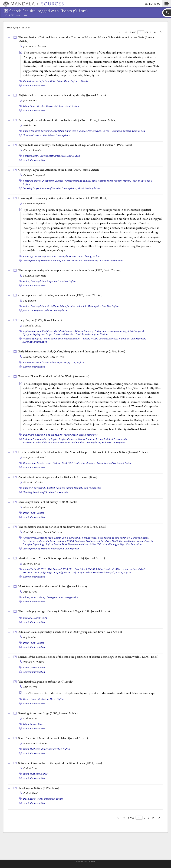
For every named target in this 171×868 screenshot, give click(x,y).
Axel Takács (30, 125)
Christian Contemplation (111, 261)
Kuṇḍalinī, (106, 541)
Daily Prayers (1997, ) (40, 320)
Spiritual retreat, (63, 106)
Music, (67, 81)
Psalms (96, 256)
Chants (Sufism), (32, 131)
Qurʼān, (34, 667)
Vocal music (91, 435)
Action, (27, 281)
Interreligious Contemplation (65, 549)
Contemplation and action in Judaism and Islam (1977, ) (60, 295)
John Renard (30, 100)
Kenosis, (118, 181)
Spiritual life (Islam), (114, 463)
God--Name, (53, 306)
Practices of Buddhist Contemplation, (128, 339)
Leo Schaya (30, 301)
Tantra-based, (71, 435)
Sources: (10, 16)
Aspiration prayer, (32, 331)
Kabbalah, (82, 306)
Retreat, (50, 106)
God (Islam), (81, 569)
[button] (167, 4)
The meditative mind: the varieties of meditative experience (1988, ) (62, 527)
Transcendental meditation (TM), (85, 544)
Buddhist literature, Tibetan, (69, 331)
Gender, (41, 463)
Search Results (23, 15)
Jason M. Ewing (32, 564)
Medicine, (28, 618)
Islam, (60, 81)
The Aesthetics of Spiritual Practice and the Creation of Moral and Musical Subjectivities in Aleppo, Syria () (86, 39)
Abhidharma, (30, 538)
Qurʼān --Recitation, (112, 131)
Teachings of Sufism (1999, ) (39, 788)
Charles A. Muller (33, 150)
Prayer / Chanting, (100, 339)
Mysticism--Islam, (32, 572)
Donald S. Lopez (32, 325)
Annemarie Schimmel (35, 743)
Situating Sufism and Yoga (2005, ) (48, 713)
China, (65, 538)
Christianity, (48, 181)
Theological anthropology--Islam (62, 597)
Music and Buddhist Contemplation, (83, 442)
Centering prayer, (32, 181)
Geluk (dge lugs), (55, 435)
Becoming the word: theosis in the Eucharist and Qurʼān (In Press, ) (67, 120)
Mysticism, (62, 362)
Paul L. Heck (30, 592)
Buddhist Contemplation (35, 342)
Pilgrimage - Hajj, (50, 572)
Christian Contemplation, (35, 135)
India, (46, 541)
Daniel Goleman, (33, 532)
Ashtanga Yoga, (45, 538)
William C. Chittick (34, 662)
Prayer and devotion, (58, 281)
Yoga (44, 618)
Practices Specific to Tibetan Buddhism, (42, 339)
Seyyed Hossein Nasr (35, 276)
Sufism (75, 106)
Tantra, (57, 544)
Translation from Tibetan (95, 334)
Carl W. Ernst (31, 793)
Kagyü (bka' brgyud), (134, 331)
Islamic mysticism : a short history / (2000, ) (47, 502)
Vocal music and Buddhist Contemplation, (43, 442)
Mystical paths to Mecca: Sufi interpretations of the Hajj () (62, 558)
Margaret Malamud (34, 457)
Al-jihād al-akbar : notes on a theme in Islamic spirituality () (62, 95)
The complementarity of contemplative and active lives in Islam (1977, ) (70, 270)
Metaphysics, (95, 306)
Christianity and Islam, (53, 131)
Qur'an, (72, 362)
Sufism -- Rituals (79, 81)
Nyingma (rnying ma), (34, 334)
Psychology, (39, 544)
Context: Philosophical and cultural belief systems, (81, 181)
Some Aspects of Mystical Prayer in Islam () (53, 738)
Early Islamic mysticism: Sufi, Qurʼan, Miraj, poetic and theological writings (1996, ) (72, 351)
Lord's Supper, (79, 131)
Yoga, (123, 544)
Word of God (139, 131)
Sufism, (49, 544)
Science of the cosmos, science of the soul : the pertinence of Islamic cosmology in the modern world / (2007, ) (88, 657)
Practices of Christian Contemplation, (59, 188)
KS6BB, (71, 541)
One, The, (107, 306)
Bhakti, (57, 538)
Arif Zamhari (30, 637)
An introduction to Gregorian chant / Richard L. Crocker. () (58, 477)
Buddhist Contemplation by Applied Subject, (45, 439)
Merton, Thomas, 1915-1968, (138, 181)
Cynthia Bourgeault (34, 175)
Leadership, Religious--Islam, (88, 463)
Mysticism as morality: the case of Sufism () (52, 586)
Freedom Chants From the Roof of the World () (54, 376)
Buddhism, (48, 331)
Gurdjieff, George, (140, 538)
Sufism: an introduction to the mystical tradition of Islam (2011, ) (60, 763)
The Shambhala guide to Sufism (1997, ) (45, 682)
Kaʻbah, (142, 569)
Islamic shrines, (130, 569)
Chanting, (28, 256)
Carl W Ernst (57, 357)
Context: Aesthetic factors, (36, 81)
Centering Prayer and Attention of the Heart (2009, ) (59, 170)
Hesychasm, (29, 541)
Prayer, (49, 334)
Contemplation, (31, 156)
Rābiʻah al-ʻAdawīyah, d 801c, (108, 572)
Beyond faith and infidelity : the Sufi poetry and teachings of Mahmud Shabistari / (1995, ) (75, 145)
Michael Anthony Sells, (36, 357)
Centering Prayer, (31, 188)
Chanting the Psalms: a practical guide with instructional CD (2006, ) (63, 198)
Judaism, (71, 306)
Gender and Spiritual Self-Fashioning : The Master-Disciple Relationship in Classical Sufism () (83, 452)
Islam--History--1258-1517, (59, 463)
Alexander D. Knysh (34, 507)
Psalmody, (87, 256)
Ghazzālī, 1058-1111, (63, 569)
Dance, (27, 699)
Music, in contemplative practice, (64, 256)
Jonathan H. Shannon (35, 46)
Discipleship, (30, 463)
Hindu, (39, 541)
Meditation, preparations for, (139, 541)
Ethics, (27, 597)
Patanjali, (28, 544)
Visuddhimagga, (111, 544)
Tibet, (78, 334)
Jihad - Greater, (38, 106)
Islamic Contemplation (34, 85)
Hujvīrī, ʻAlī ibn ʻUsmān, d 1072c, (105, 569)
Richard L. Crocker (34, 482)
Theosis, (127, 131)
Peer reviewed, (95, 131)
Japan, (53, 541)
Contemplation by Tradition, (37, 261)
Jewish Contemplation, (34, 310)
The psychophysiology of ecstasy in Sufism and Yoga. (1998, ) (64, 611)
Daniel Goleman (53, 532)
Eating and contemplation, (108, 331)
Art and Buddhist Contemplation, (112, 439)
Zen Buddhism (134, 544)
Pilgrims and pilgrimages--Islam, (76, 572)
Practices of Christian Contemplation (51, 492)
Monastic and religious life (88, 488)
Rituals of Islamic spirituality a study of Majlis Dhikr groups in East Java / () (70, 632)
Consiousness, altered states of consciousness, (106, 538)
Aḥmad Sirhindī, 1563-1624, (38, 569)
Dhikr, (53, 81)
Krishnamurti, (93, 541)
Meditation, (118, 541)
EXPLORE (152, 4)
